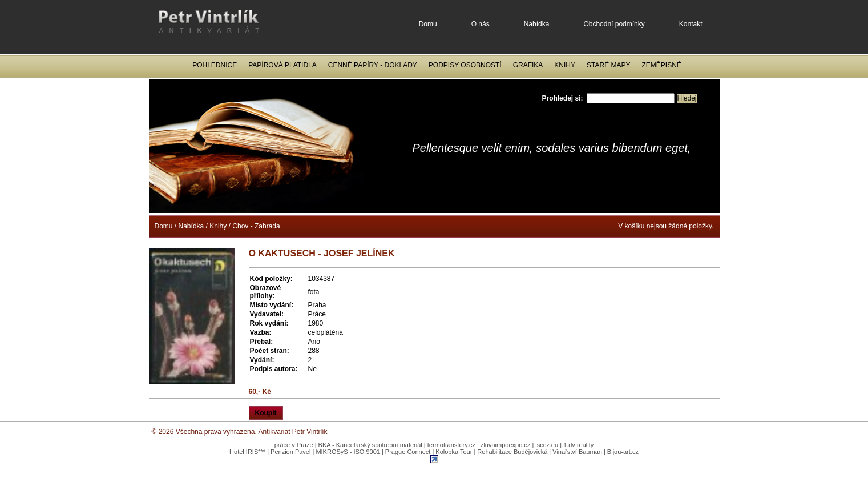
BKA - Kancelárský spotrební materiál (370, 445)
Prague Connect (408, 452)
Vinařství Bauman (577, 452)
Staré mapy (608, 65)
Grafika (528, 65)
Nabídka (537, 24)
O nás (481, 24)
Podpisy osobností (465, 65)
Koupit (266, 413)
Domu (428, 24)
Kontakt (691, 24)
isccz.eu (547, 445)
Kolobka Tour (454, 452)
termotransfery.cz (451, 445)
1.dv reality (578, 445)
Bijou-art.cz (623, 452)
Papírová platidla (282, 65)
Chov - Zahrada (256, 226)
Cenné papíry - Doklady (373, 65)
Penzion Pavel (290, 452)
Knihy (565, 65)
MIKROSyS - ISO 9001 (348, 452)
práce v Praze (294, 445)
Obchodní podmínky (614, 24)
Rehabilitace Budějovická (512, 452)
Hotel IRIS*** (247, 452)
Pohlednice (215, 65)
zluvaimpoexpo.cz (505, 445)
